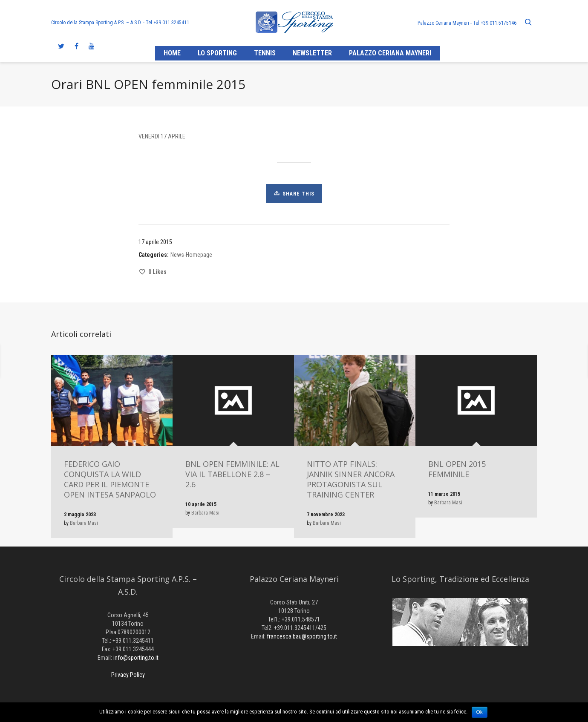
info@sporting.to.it (136, 658)
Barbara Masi (84, 523)
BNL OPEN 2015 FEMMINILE (457, 469)
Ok (480, 712)
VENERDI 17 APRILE (162, 136)
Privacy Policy (128, 675)
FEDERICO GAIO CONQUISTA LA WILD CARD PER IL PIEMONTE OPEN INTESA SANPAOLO (110, 479)
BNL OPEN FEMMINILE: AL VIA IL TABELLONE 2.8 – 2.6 (232, 474)
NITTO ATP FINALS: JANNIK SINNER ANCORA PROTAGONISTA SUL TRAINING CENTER (351, 479)
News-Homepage (191, 255)
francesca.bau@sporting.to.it (302, 636)
